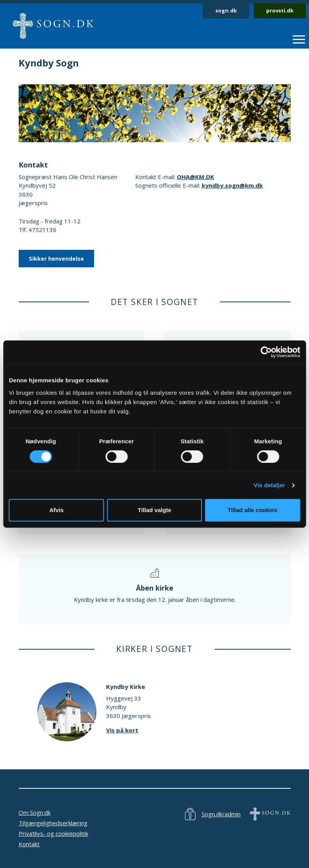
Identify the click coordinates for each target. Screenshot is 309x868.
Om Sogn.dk (35, 812)
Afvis (57, 510)
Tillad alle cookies (253, 510)
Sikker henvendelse (56, 259)
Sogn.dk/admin (221, 814)
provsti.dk (280, 10)
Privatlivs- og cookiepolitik (53, 833)
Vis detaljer (270, 485)
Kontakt (29, 844)
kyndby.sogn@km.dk (232, 185)
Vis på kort (122, 730)
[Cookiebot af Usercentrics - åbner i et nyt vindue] (266, 352)
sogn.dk (226, 10)
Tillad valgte (154, 510)
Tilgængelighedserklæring (53, 823)
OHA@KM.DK (196, 177)
